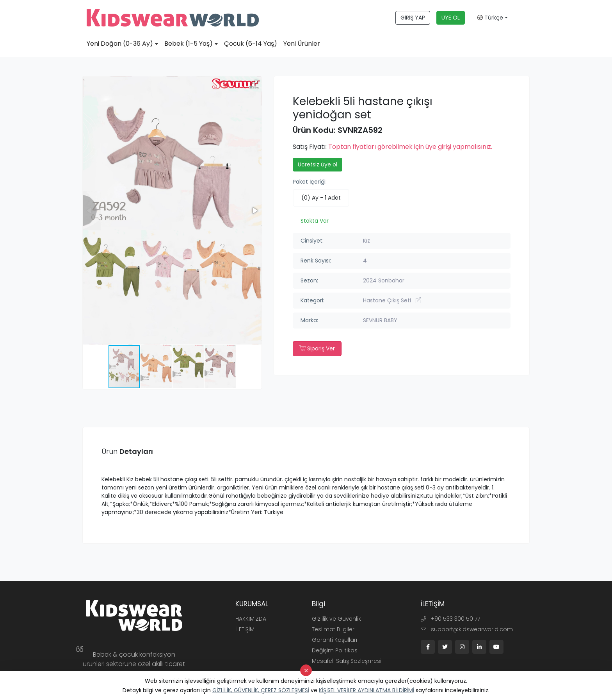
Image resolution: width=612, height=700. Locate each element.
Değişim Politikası (335, 650)
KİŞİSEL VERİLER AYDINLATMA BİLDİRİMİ (366, 690)
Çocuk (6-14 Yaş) (251, 44)
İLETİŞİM (245, 629)
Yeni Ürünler (302, 44)
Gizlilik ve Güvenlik (336, 619)
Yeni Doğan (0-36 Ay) (120, 44)
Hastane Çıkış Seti (392, 300)
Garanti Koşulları (334, 640)
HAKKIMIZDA (251, 619)
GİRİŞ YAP (413, 18)
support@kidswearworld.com (467, 629)
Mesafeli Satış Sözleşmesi (347, 661)
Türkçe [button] (490, 18)
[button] (254, 83)
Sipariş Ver (317, 348)
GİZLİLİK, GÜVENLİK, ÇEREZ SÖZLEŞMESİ (261, 690)
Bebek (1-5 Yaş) (189, 44)
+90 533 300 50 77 (450, 619)
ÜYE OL (451, 18)
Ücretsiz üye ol (318, 164)
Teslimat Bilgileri (334, 629)
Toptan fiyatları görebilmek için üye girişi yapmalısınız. (410, 147)
